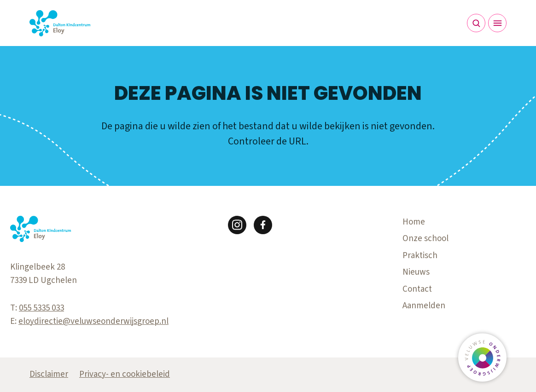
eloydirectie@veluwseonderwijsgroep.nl (93, 321)
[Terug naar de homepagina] (60, 23)
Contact (417, 289)
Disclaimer (49, 374)
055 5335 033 (41, 308)
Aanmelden (424, 306)
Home (414, 222)
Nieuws (416, 272)
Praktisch (420, 256)
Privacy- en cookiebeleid (125, 374)
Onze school (425, 239)
